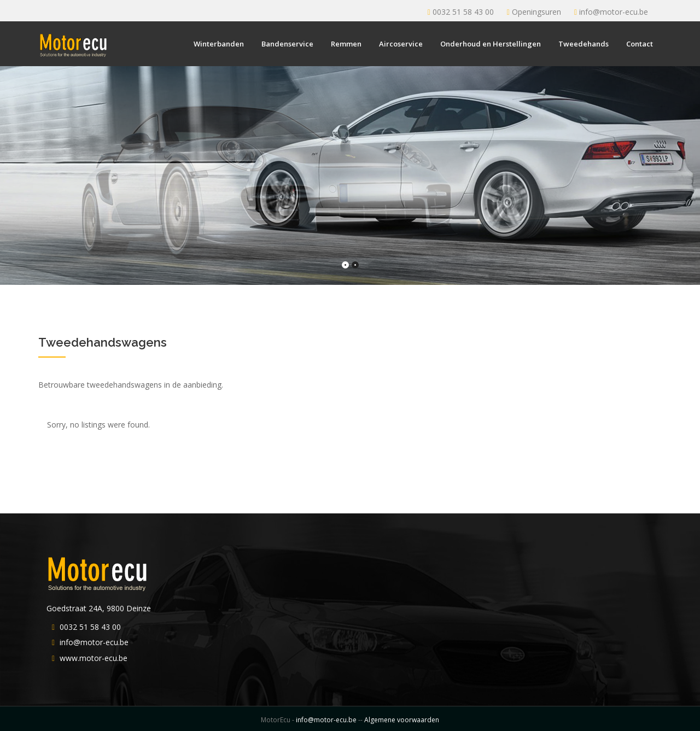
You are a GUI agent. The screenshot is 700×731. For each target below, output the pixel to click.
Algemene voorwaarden (402, 720)
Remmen (346, 44)
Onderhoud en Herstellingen (491, 44)
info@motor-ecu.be (614, 12)
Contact (640, 44)
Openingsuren (536, 12)
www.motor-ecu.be (94, 658)
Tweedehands (584, 44)
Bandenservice (287, 44)
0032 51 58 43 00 (463, 12)
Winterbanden (219, 44)
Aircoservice (401, 44)
